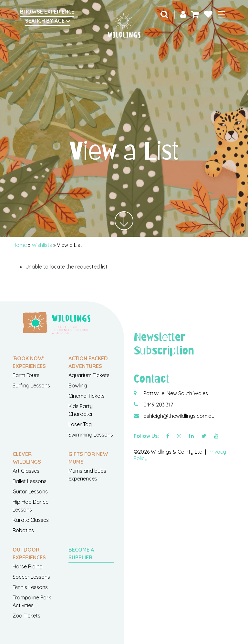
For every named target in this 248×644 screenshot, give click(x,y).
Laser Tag (80, 424)
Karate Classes (31, 520)
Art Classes (26, 471)
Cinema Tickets (87, 396)
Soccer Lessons (31, 577)
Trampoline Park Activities (32, 601)
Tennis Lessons (30, 587)
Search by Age (48, 21)
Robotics (23, 530)
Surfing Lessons (31, 385)
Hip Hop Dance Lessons (31, 506)
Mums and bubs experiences (87, 475)
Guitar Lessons (30, 491)
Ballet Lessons (30, 481)
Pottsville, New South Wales (176, 393)
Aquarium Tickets (89, 375)
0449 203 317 (158, 405)
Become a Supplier (81, 554)
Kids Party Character (81, 410)
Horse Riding (28, 566)
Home (20, 245)
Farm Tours (26, 375)
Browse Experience (47, 12)
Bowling (78, 385)
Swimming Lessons (91, 435)
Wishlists (42, 245)
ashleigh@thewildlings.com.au (179, 416)
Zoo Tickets (26, 616)
